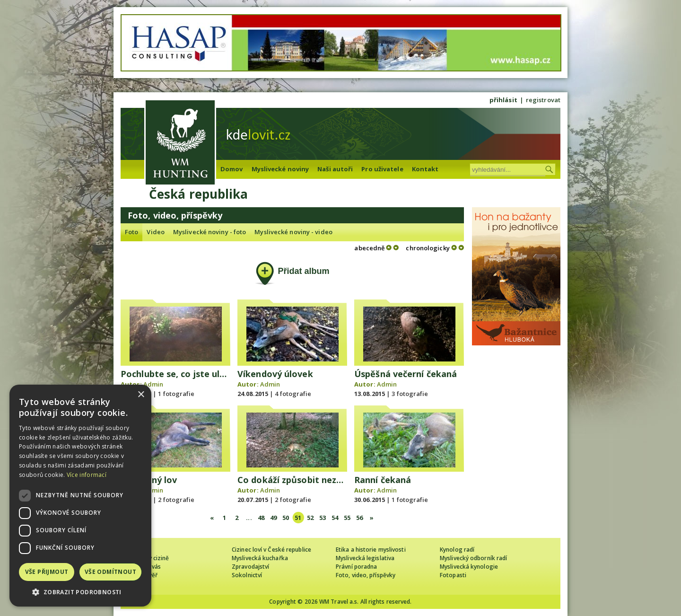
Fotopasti (453, 575)
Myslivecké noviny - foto (210, 232)
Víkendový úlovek (275, 374)
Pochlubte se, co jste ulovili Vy (185, 374)
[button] (80, 592)
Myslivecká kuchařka (260, 558)
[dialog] (80, 496)
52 (310, 518)
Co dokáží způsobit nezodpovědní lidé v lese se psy (346, 480)
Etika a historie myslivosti (371, 550)
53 (323, 518)
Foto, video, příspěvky (366, 575)
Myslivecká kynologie (469, 567)
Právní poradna (356, 567)
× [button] (141, 395)
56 (359, 518)
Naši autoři (335, 169)
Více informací (87, 475)
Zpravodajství (250, 567)
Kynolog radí (457, 550)
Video (156, 232)
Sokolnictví (247, 575)
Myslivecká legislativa (365, 558)
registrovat (543, 100)
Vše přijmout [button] (47, 572)
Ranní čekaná (383, 480)
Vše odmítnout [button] (110, 572)
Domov (232, 169)
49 (273, 518)
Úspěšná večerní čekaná (406, 374)
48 (261, 518)
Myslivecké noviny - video (293, 232)
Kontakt (425, 169)
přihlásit (503, 100)
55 (347, 518)
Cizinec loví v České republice (271, 550)
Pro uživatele (382, 169)
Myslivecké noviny (280, 169)
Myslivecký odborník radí (473, 558)
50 (286, 518)
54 (335, 518)
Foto (131, 232)
